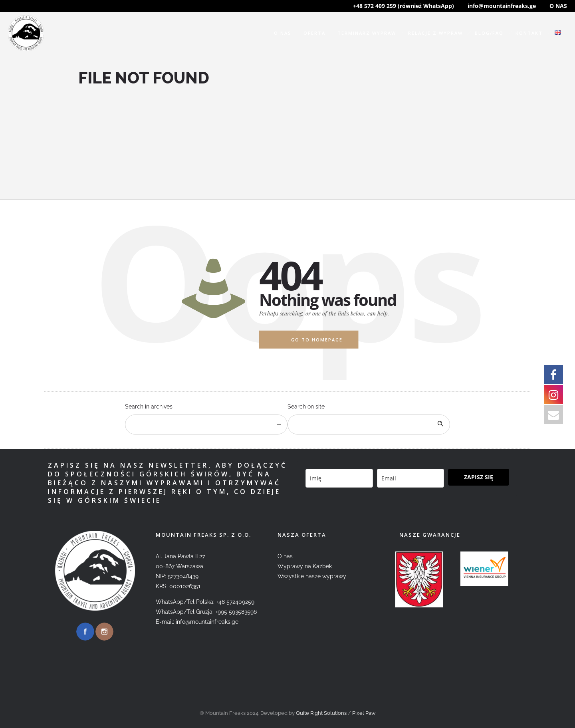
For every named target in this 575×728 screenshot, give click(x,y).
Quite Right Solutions (321, 713)
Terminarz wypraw (367, 33)
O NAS (558, 6)
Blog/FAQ (489, 33)
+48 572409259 (235, 602)
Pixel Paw (364, 713)
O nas (283, 33)
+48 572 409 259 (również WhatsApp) (403, 6)
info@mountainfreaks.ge (502, 6)
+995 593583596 (236, 612)
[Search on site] (369, 425)
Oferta (314, 33)
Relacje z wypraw (435, 33)
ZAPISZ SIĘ (479, 477)
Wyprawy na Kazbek (305, 566)
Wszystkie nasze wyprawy (312, 576)
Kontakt (529, 33)
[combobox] (206, 425)
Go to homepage (317, 340)
